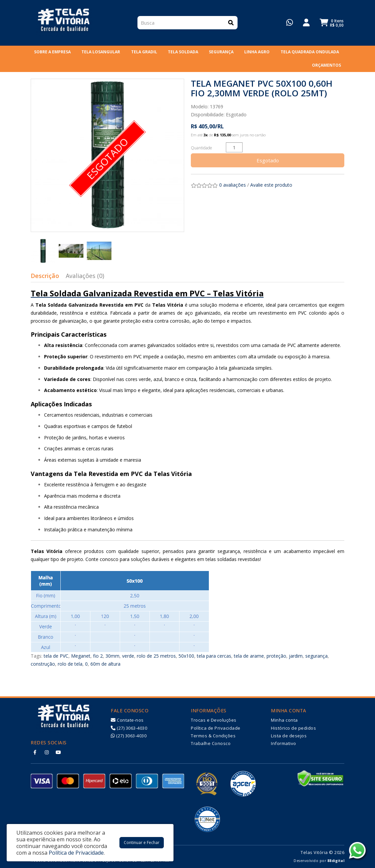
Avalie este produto (271, 185)
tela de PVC (56, 656)
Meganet (81, 656)
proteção (276, 656)
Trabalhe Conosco (211, 743)
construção (43, 664)
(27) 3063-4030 (129, 728)
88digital (336, 861)
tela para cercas (214, 656)
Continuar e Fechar (142, 842)
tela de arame (249, 656)
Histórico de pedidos (293, 728)
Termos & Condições (213, 736)
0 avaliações (233, 185)
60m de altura (105, 664)
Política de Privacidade (216, 728)
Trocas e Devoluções (214, 720)
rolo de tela (70, 664)
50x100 (186, 656)
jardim (296, 656)
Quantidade (202, 148)
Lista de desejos (289, 736)
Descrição (45, 276)
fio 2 (98, 656)
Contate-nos (127, 720)
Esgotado (268, 160)
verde (128, 656)
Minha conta (284, 720)
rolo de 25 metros (156, 656)
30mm (112, 656)
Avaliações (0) (85, 276)
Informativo (284, 743)
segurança (316, 656)
